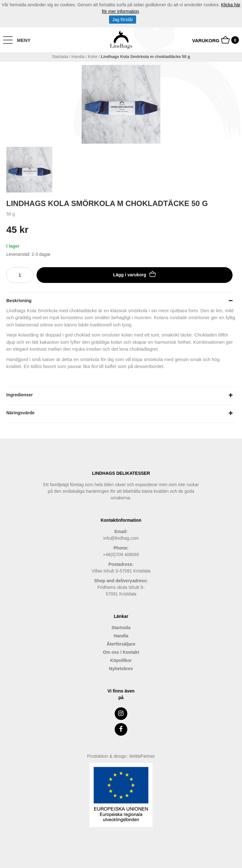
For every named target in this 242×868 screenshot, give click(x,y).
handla (78, 57)
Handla (121, 636)
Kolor (93, 57)
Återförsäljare (121, 644)
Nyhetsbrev (121, 669)
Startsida (60, 57)
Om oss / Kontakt (121, 652)
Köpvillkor (121, 660)
